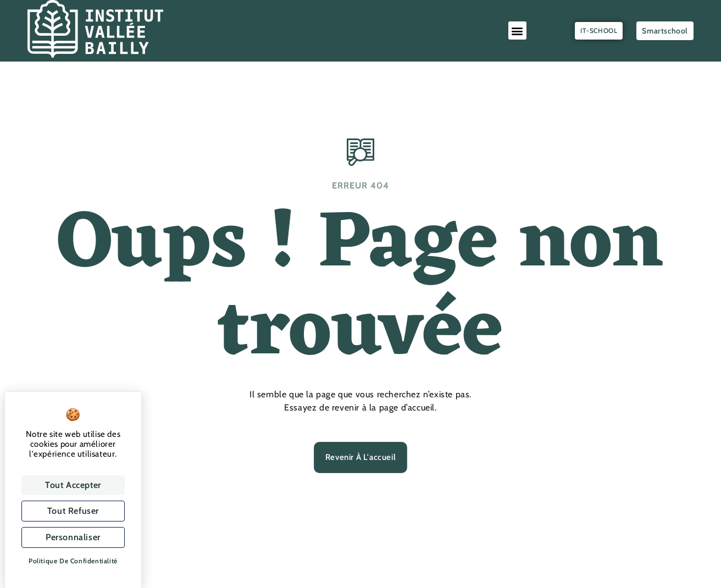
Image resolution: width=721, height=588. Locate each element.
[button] (518, 30)
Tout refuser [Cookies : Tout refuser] (73, 511)
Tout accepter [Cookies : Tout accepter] (73, 485)
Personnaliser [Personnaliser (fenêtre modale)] (73, 537)
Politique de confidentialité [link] (73, 561)
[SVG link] (95, 29)
